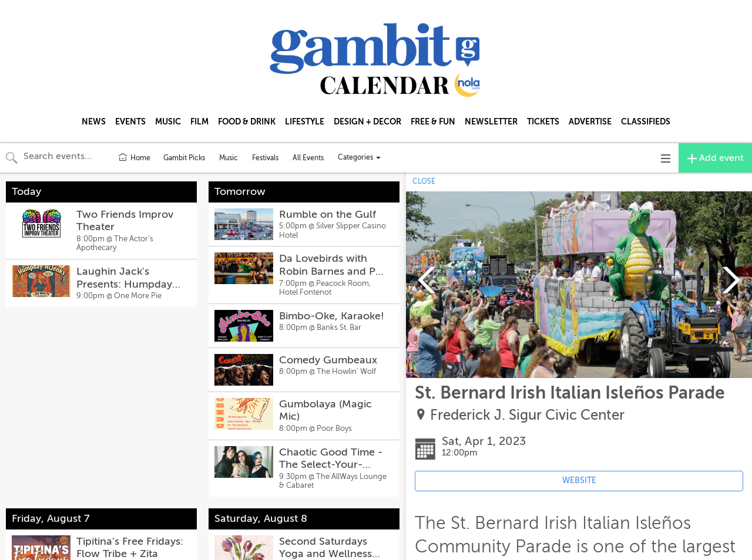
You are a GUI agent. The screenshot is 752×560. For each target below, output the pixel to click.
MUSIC (168, 122)
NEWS (94, 122)
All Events (308, 158)
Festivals (265, 158)
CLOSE (424, 181)
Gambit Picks (184, 158)
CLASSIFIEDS (646, 122)
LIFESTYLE (305, 122)
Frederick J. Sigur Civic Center (527, 415)
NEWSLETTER (491, 122)
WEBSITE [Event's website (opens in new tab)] (579, 480)
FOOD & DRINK (247, 122)
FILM (199, 122)
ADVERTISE (590, 122)
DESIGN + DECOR (367, 122)
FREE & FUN (433, 122)
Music (229, 158)
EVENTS (130, 122)
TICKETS (543, 122)
